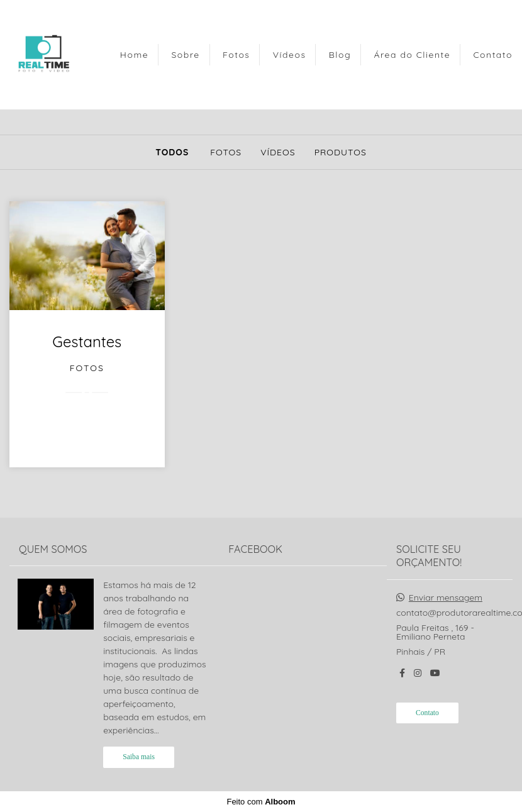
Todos (172, 152)
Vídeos (290, 55)
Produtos (341, 152)
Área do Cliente (412, 55)
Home (134, 55)
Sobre (185, 55)
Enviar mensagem (446, 598)
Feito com (261, 802)
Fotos (236, 55)
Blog (340, 55)
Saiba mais (139, 757)
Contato (493, 55)
